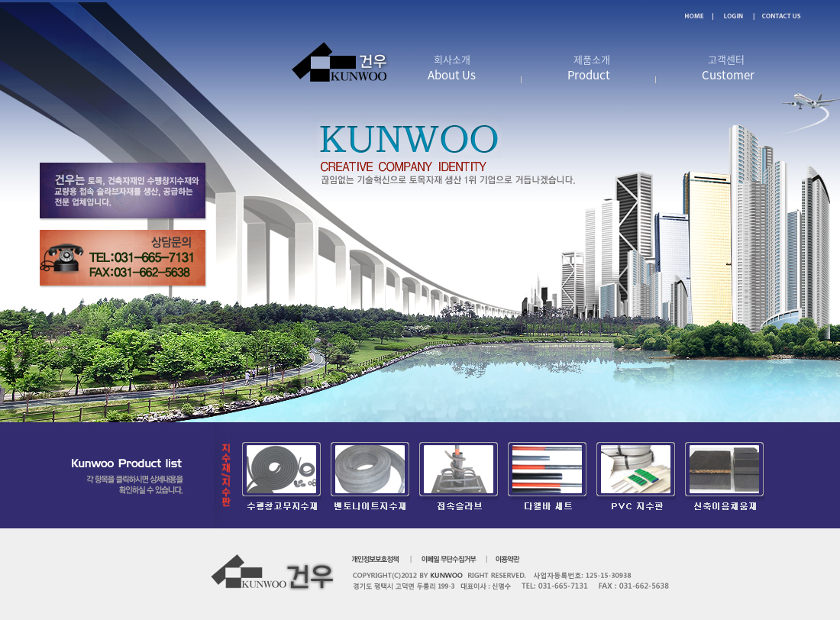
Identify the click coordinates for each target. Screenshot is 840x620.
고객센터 (728, 68)
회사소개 (452, 68)
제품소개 (589, 68)
